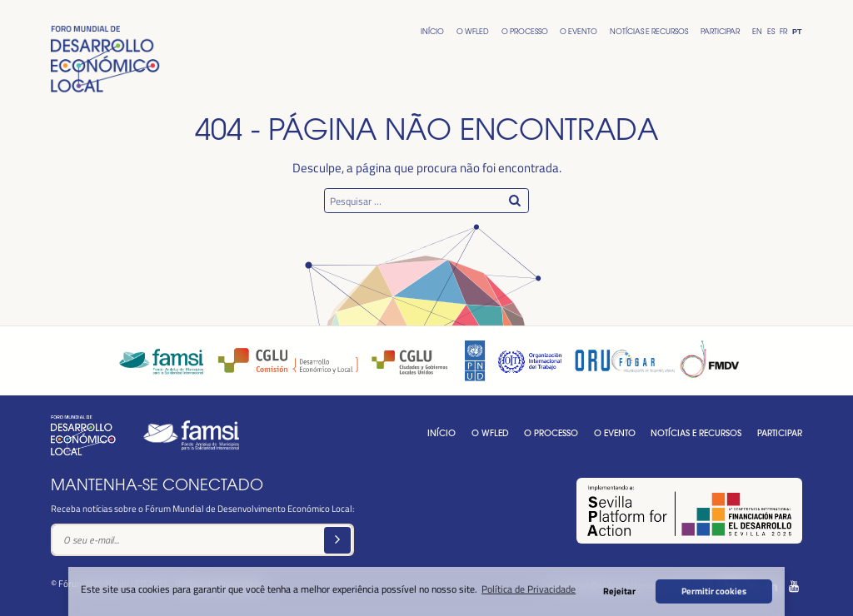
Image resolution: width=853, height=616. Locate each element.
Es (771, 31)
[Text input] (202, 540)
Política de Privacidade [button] (529, 589)
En (757, 31)
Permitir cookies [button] (714, 591)
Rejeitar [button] (619, 591)
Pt (797, 32)
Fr (783, 31)
